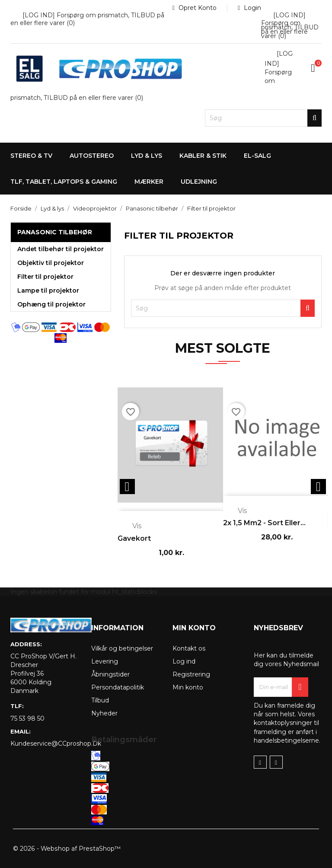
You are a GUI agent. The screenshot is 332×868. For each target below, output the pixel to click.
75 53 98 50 (27, 718)
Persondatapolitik (118, 687)
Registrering (191, 674)
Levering (105, 661)
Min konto (188, 687)
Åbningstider (110, 674)
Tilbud (100, 700)
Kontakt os (189, 648)
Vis (131, 527)
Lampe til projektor (48, 290)
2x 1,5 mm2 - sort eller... (264, 523)
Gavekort (134, 538)
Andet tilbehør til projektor (61, 249)
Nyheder (104, 713)
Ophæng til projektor (51, 304)
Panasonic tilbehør (55, 232)
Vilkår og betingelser (122, 648)
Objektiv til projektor (51, 263)
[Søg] (263, 118)
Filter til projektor (45, 277)
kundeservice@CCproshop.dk (44, 744)
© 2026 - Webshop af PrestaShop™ (66, 849)
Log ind (184, 661)
